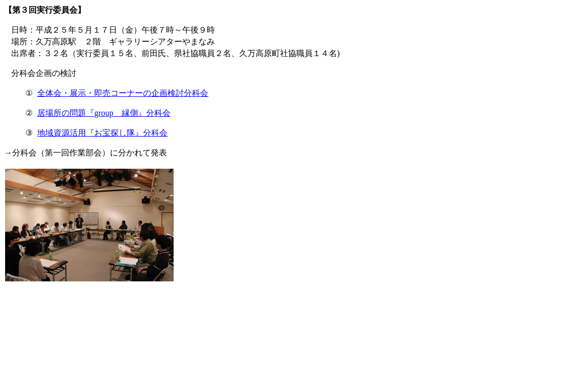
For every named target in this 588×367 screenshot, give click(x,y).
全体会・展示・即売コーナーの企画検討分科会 (123, 93)
